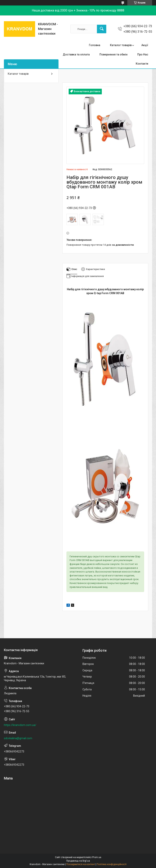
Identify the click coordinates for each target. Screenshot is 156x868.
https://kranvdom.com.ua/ (20, 725)
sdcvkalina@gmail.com (18, 738)
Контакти (142, 64)
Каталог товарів (121, 45)
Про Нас (143, 54)
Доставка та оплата (76, 54)
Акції (145, 45)
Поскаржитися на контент (81, 864)
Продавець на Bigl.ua (78, 861)
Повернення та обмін (113, 54)
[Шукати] (102, 29)
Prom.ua (97, 857)
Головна (95, 45)
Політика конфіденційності (112, 864)
